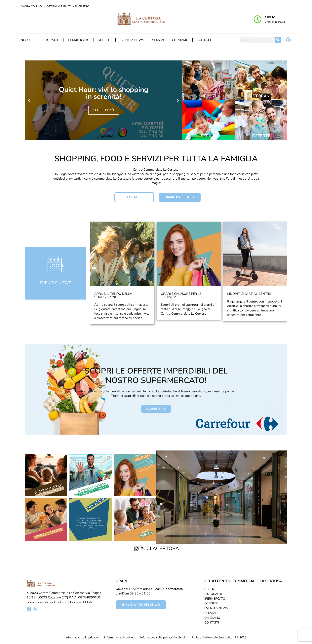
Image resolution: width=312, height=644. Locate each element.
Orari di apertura (275, 22)
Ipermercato (78, 40)
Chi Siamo (180, 40)
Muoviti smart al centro (249, 294)
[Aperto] (257, 19)
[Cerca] (278, 40)
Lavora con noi (31, 6)
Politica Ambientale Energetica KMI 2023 (219, 637)
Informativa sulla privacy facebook (163, 637)
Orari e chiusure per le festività (181, 295)
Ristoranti (50, 40)
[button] (29, 100)
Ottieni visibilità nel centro (68, 6)
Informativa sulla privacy (82, 637)
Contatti (204, 40)
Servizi (158, 40)
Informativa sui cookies (119, 637)
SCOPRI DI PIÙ (104, 110)
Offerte (105, 40)
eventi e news (56, 283)
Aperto (270, 17)
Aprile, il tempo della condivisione (113, 295)
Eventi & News (132, 40)
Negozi (26, 40)
